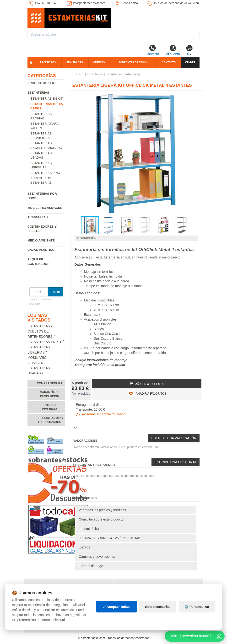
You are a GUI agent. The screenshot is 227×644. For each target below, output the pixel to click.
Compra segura (50, 383)
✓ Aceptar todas (116, 607)
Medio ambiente (41, 240)
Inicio (80, 74)
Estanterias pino (45, 173)
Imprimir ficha (89, 529)
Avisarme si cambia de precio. (101, 414)
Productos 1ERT (42, 83)
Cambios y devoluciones (97, 557)
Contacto (152, 50)
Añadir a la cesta (147, 384)
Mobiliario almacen (45, 208)
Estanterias (38, 93)
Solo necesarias (158, 607)
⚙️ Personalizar (197, 607)
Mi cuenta (173, 50)
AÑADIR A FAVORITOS (147, 393)
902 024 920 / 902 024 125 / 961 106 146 (110, 538)
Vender (190, 62)
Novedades (75, 62)
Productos (48, 62)
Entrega (85, 547)
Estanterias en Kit (46, 99)
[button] (194, 96)
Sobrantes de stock (133, 62)
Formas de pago (91, 566)
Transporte (38, 217)
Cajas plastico (41, 250)
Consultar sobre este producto (101, 519)
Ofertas (99, 62)
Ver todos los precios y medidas (103, 510)
